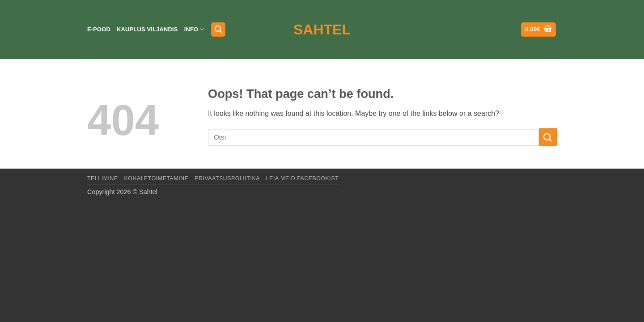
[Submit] (548, 137)
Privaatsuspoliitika (227, 178)
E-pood (99, 29)
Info (194, 29)
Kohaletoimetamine (157, 178)
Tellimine (103, 178)
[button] (218, 30)
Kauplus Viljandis (147, 29)
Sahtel (322, 30)
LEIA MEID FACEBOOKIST (302, 178)
